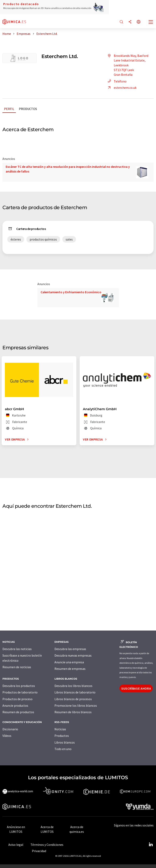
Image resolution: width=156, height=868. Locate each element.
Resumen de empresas (70, 669)
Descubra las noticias (17, 649)
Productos (28, 109)
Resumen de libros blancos (73, 712)
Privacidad (39, 851)
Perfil (9, 109)
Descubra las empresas (70, 649)
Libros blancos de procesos (73, 699)
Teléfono (116, 81)
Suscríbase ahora (136, 688)
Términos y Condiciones (47, 845)
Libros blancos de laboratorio (75, 692)
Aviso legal (16, 845)
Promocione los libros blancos (76, 705)
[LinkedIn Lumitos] (151, 845)
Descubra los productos (19, 686)
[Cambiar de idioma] (139, 22)
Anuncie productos (15, 705)
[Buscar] (121, 22)
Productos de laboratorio (20, 692)
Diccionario (10, 729)
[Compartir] (130, 22)
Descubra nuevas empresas (73, 655)
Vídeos (7, 736)
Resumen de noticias (17, 667)
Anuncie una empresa (69, 662)
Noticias (60, 729)
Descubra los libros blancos (73, 686)
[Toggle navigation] (151, 22)
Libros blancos (65, 742)
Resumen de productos (18, 712)
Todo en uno (63, 749)
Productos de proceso (17, 699)
